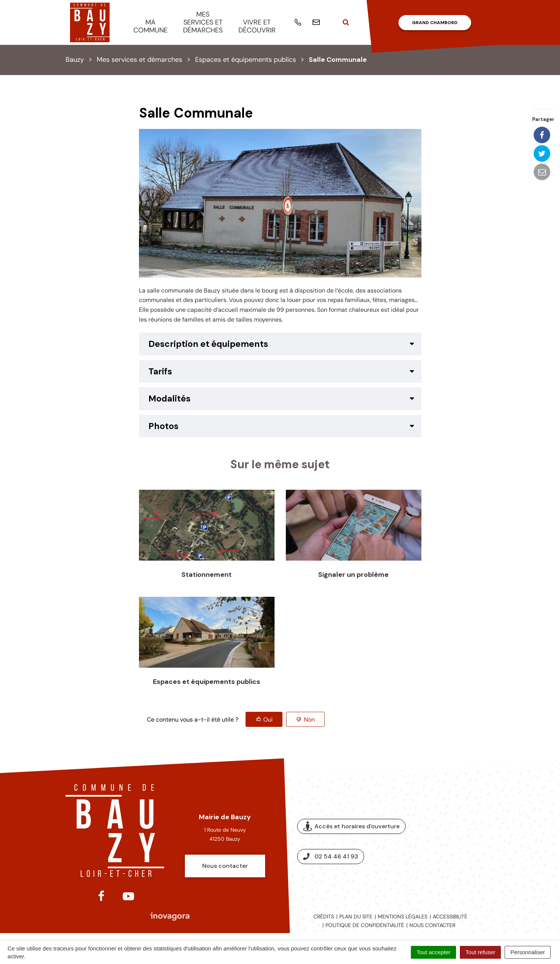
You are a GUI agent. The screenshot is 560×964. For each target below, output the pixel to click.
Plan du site (356, 916)
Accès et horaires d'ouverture (351, 827)
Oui (268, 720)
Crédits (324, 916)
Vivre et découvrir (257, 26)
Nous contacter (225, 866)
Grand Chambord (435, 23)
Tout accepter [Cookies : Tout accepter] (433, 952)
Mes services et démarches (203, 22)
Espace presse (464, 841)
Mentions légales (403, 916)
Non (309, 720)
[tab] (280, 344)
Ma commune (150, 26)
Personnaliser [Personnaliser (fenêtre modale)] (528, 952)
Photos (163, 426)
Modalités (169, 398)
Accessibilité (450, 916)
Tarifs (160, 371)
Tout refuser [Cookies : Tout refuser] (480, 952)
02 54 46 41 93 (331, 856)
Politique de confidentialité (365, 925)
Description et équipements (208, 344)
